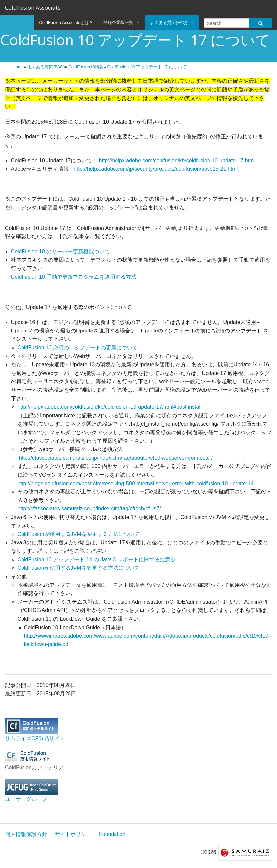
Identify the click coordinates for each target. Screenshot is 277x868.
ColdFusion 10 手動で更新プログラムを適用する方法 (74, 277)
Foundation (112, 834)
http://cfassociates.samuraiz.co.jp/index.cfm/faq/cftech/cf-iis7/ (89, 509)
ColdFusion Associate (33, 7)
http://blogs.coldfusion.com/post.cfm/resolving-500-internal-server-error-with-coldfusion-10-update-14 (136, 483)
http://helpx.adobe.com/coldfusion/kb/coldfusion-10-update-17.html (177, 160)
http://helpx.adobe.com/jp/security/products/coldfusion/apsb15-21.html (156, 169)
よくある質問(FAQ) (169, 22)
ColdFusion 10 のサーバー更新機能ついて (61, 252)
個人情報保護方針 (26, 834)
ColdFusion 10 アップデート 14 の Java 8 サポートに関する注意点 (97, 560)
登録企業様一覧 (118, 22)
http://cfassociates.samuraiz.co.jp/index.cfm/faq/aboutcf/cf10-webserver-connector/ (115, 458)
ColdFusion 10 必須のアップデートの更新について (78, 348)
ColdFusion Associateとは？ (66, 22)
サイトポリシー (73, 834)
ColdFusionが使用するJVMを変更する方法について (79, 534)
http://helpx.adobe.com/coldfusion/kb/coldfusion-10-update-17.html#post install (110, 407)
